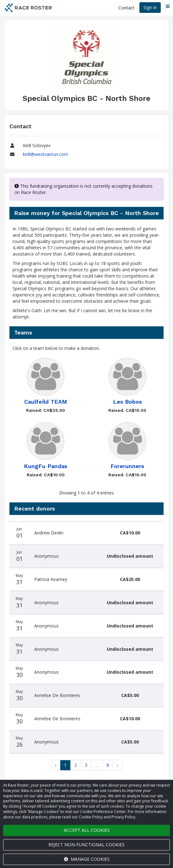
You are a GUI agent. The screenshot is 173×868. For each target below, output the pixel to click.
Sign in (150, 7)
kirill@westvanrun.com (46, 154)
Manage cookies (87, 859)
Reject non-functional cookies (86, 845)
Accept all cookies (87, 830)
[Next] (117, 765)
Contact (126, 8)
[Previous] (56, 765)
